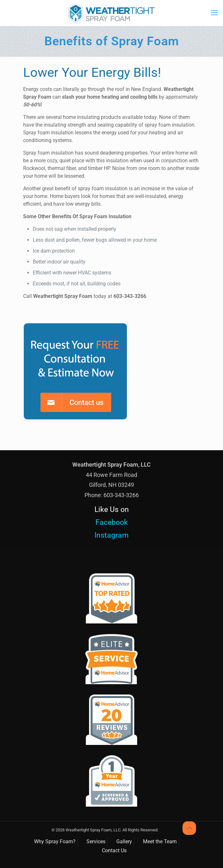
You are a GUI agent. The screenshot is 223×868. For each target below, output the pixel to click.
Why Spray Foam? (55, 841)
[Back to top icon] (189, 828)
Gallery (124, 841)
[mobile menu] (214, 13)
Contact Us (114, 850)
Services (96, 841)
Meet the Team (160, 841)
